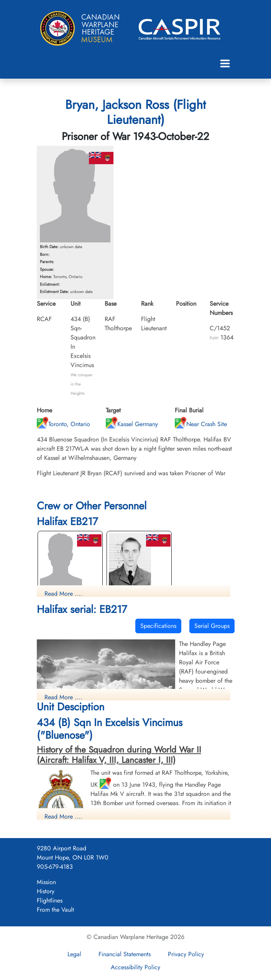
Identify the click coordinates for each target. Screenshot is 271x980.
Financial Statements (125, 954)
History (46, 891)
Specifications (158, 626)
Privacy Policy (186, 954)
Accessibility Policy (135, 967)
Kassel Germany (132, 424)
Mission (46, 882)
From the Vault (55, 910)
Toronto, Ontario (63, 424)
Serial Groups (212, 626)
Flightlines (50, 900)
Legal (74, 954)
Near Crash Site (201, 424)
